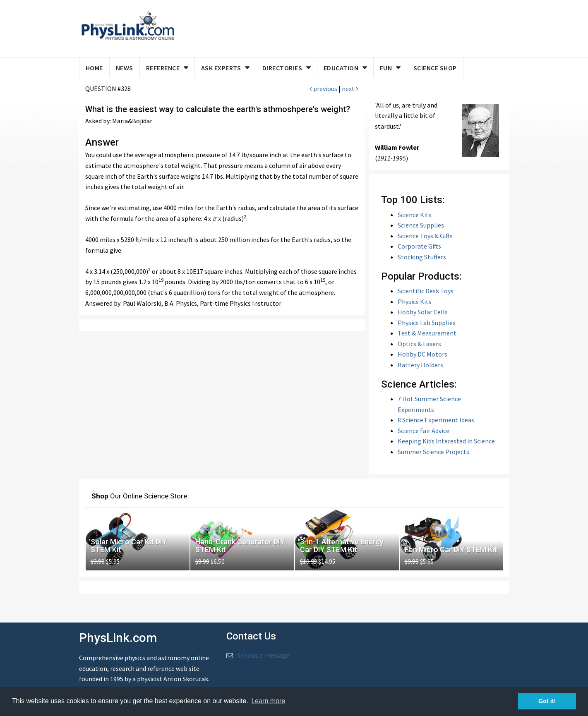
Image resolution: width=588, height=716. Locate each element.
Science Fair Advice (424, 431)
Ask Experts (221, 68)
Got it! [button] (547, 701)
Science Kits (415, 215)
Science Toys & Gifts (425, 236)
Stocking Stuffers (422, 257)
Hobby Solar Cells (423, 312)
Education (341, 68)
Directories (282, 68)
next (350, 89)
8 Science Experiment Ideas (436, 420)
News (125, 68)
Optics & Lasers (419, 344)
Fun (386, 68)
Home (94, 68)
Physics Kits (415, 302)
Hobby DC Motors (422, 354)
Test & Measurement (427, 333)
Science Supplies (421, 225)
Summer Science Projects (433, 452)
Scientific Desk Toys (426, 291)
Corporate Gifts (419, 246)
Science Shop (435, 68)
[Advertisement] (340, 27)
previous (323, 89)
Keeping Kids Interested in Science (446, 441)
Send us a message (263, 655)
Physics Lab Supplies (427, 323)
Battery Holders (420, 365)
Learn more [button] (268, 701)
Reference (163, 68)
